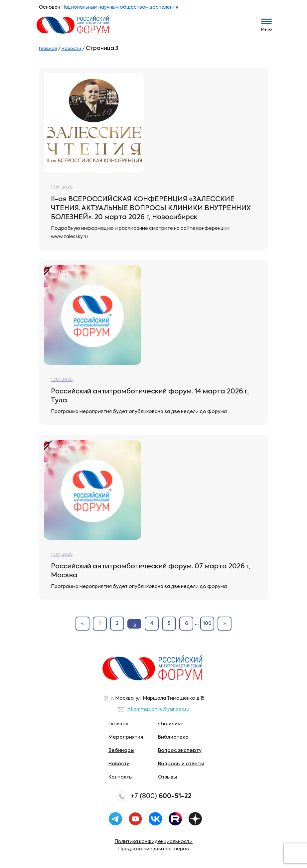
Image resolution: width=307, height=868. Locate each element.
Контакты (121, 777)
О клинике (171, 724)
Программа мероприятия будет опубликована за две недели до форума (139, 412)
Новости (119, 764)
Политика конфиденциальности (153, 842)
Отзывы (167, 777)
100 (207, 624)
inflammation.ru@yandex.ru (158, 709)
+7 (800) (161, 796)
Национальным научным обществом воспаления (119, 7)
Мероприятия (126, 737)
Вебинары (121, 751)
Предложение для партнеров (153, 849)
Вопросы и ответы (181, 764)
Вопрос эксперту (180, 751)
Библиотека (173, 737)
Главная (118, 724)
